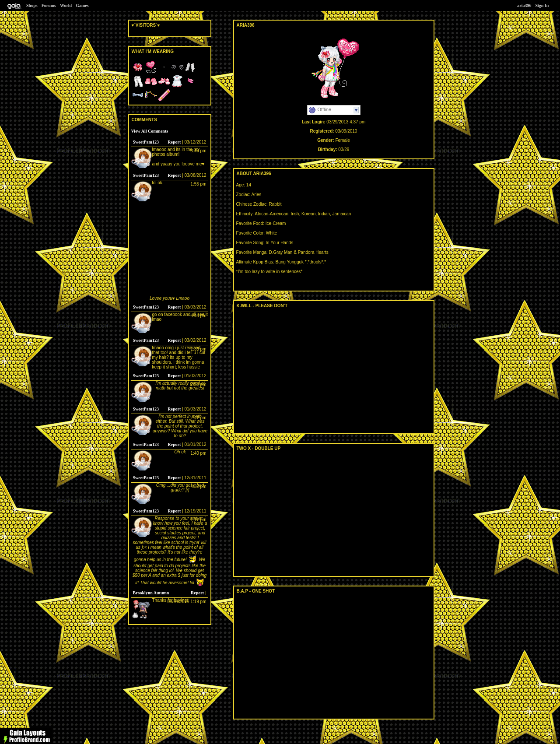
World (66, 5)
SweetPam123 (146, 142)
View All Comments (150, 131)
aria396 (524, 5)
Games (82, 5)
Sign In (542, 5)
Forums (49, 5)
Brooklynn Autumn (151, 593)
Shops (32, 5)
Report (174, 142)
